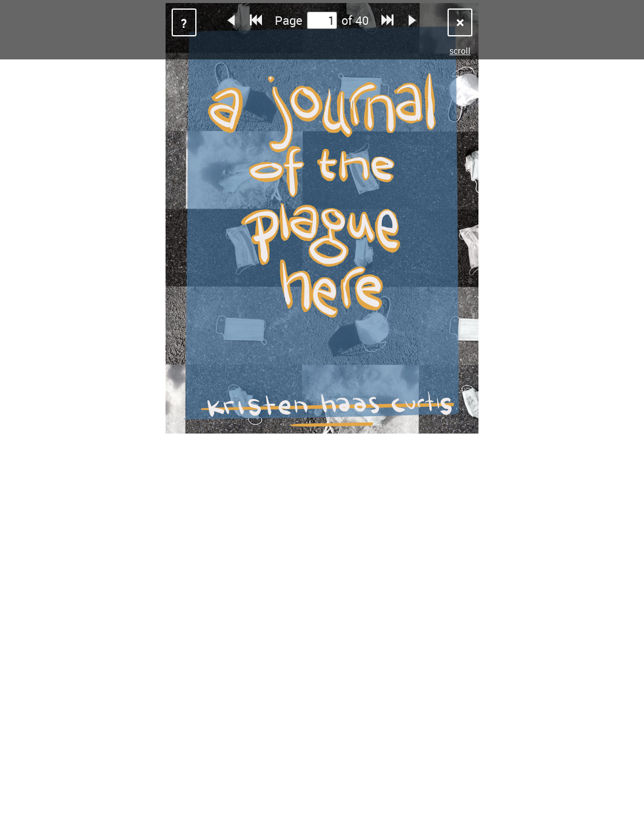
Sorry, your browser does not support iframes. (322, 410)
